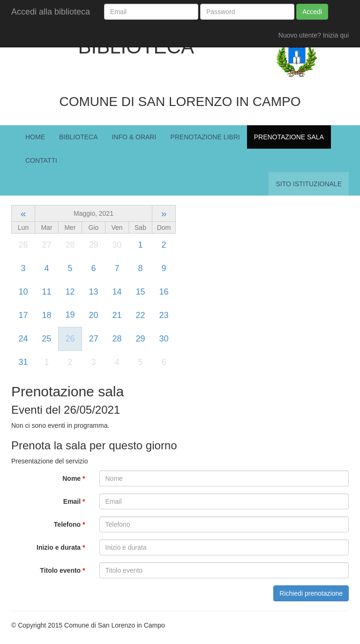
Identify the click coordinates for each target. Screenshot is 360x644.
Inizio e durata (61, 547)
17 (23, 315)
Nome (74, 478)
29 (140, 339)
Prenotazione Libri (205, 137)
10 (23, 292)
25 (46, 339)
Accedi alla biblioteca (51, 12)
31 (23, 362)
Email (74, 501)
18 (46, 315)
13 (93, 292)
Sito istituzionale (309, 184)
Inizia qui (336, 35)
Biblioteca (78, 137)
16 (164, 292)
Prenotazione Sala (289, 137)
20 (93, 315)
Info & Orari (134, 137)
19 (70, 315)
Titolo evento (62, 570)
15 (140, 292)
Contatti (41, 160)
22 (140, 315)
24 (23, 339)
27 (94, 339)
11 (46, 292)
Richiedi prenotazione (311, 593)
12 (70, 292)
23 (164, 315)
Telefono (70, 524)
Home (35, 137)
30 (164, 339)
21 (117, 315)
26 (70, 339)
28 (117, 339)
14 (117, 292)
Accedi (312, 12)
